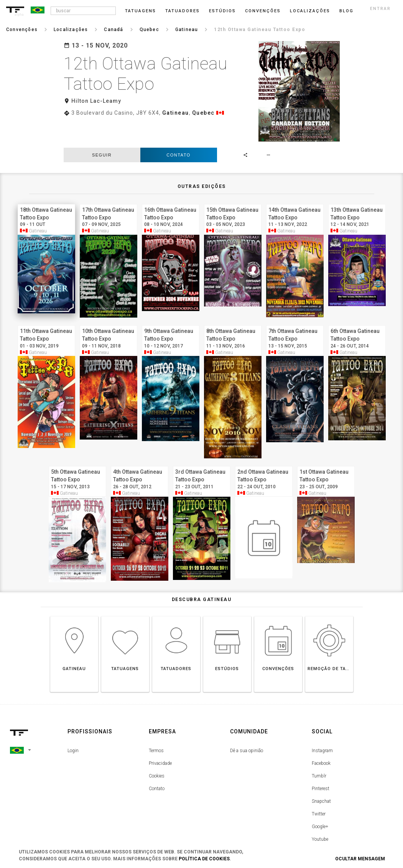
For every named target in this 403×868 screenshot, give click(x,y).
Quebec (203, 113)
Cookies (157, 749)
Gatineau (176, 113)
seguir (102, 128)
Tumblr (319, 749)
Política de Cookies (204, 859)
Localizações (310, 11)
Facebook (321, 737)
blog (346, 11)
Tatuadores (183, 11)
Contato (178, 128)
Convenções (263, 11)
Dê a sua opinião (247, 724)
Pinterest (321, 762)
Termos (156, 724)
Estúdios (222, 11)
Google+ (320, 800)
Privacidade (160, 737)
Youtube (320, 813)
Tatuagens (141, 11)
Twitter (319, 787)
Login (73, 724)
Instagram (322, 724)
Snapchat (321, 775)
